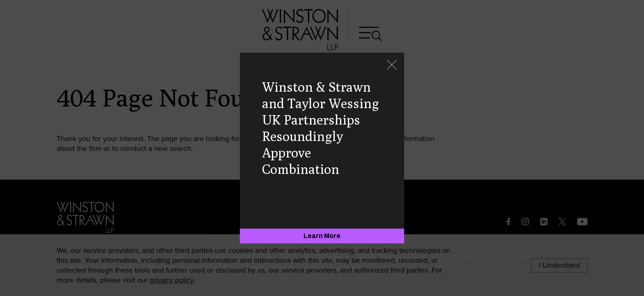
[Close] (392, 66)
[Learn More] (322, 236)
